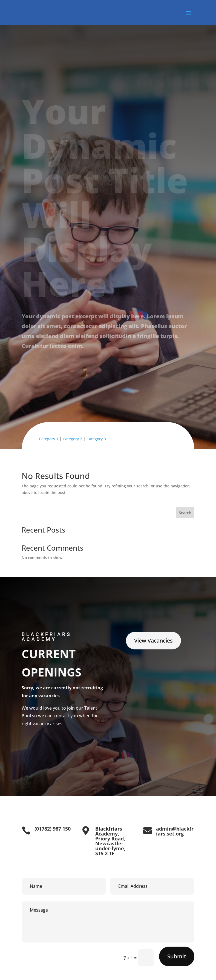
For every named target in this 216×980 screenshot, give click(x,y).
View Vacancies (153, 641)
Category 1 (49, 439)
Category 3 (96, 439)
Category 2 (72, 439)
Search (185, 513)
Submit (177, 956)
